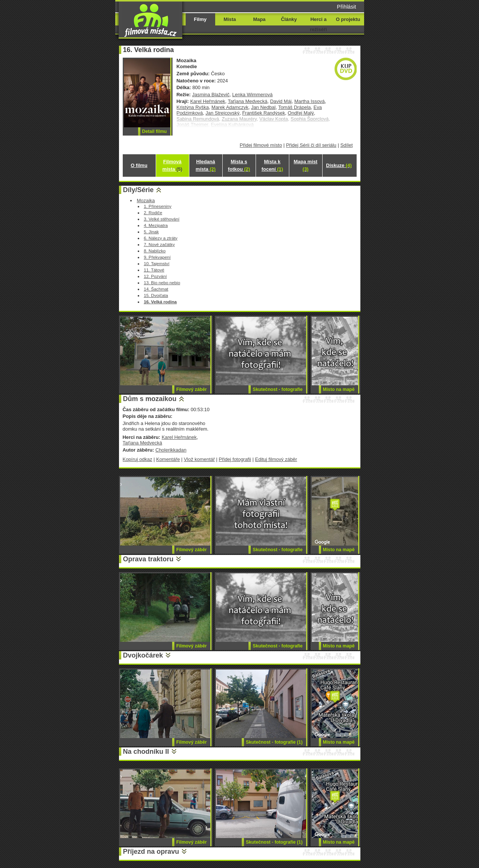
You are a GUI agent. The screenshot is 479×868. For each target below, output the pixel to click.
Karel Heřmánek (208, 101)
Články (289, 19)
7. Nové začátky (159, 244)
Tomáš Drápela (294, 107)
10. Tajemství (156, 263)
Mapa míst (306, 165)
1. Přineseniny (158, 206)
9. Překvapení (157, 257)
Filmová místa (172, 165)
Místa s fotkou (239, 165)
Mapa (259, 19)
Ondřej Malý (301, 113)
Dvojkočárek (143, 655)
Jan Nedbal (263, 107)
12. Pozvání (155, 276)
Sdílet (346, 145)
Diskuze (339, 165)
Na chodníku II (146, 752)
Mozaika (146, 201)
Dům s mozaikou (150, 399)
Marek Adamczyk (230, 107)
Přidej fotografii (235, 459)
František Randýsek (263, 113)
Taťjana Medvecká (248, 101)
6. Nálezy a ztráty (161, 238)
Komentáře (168, 459)
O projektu (348, 19)
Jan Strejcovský (222, 113)
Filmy (200, 19)
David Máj (281, 101)
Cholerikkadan (171, 450)
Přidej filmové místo (261, 145)
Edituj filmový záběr (276, 459)
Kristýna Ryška (193, 107)
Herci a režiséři (318, 24)
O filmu (139, 165)
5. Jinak (151, 232)
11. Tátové (154, 270)
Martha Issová (309, 101)
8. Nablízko (155, 251)
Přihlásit (346, 7)
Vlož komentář (199, 459)
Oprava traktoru (148, 559)
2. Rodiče (153, 213)
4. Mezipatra (156, 225)
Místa (230, 19)
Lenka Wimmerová (253, 95)
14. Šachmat (156, 289)
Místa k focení (272, 165)
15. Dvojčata (156, 295)
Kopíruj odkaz (138, 459)
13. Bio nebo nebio (162, 283)
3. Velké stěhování (161, 219)
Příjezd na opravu (151, 852)
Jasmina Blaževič (211, 95)
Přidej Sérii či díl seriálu (311, 145)
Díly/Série (138, 190)
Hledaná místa (206, 165)
